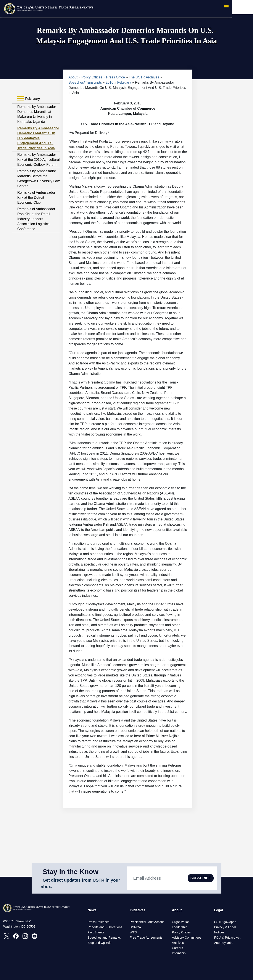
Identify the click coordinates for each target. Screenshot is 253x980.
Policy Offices (92, 77)
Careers (177, 948)
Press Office (115, 77)
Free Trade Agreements (146, 938)
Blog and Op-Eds (100, 943)
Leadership (180, 927)
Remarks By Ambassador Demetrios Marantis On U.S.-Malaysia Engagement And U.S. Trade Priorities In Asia (38, 138)
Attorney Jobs (224, 943)
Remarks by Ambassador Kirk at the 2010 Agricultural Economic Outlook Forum (39, 160)
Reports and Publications (105, 927)
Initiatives (138, 910)
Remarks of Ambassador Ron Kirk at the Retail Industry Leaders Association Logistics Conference (36, 219)
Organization (181, 922)
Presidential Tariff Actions (147, 922)
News (92, 910)
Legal (219, 910)
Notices (219, 932)
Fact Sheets (96, 932)
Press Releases (99, 922)
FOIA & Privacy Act (227, 938)
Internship (179, 953)
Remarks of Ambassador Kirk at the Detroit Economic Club (36, 197)
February (124, 82)
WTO (133, 932)
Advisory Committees (187, 938)
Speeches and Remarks (104, 938)
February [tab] (28, 99)
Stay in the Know (71, 872)
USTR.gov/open (225, 922)
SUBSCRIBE (201, 878)
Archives (178, 943)
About (73, 77)
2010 (110, 82)
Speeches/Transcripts (85, 82)
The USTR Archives (144, 77)
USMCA (135, 927)
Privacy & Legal (225, 927)
